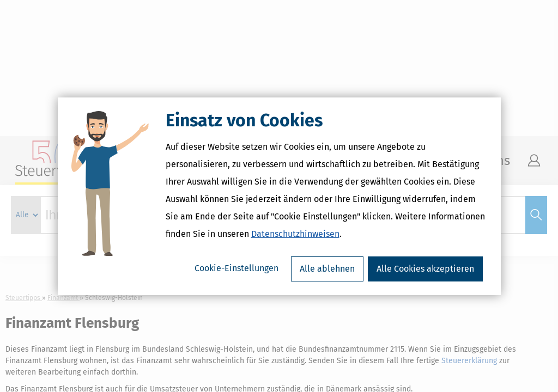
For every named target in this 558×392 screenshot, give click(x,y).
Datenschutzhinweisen (295, 234)
